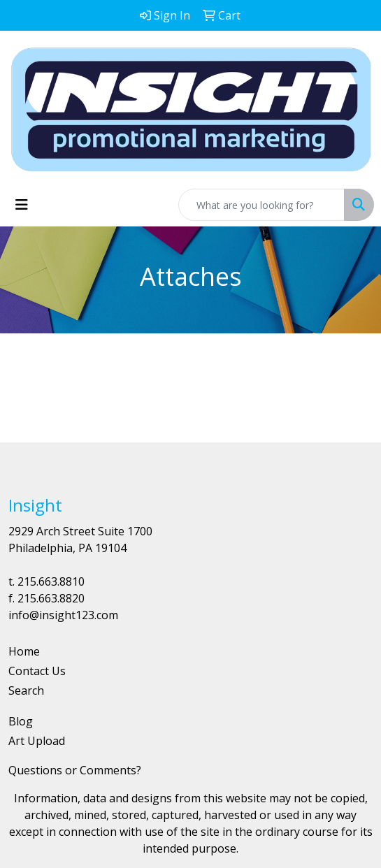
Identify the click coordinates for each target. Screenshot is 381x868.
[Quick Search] (261, 205)
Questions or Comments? (75, 770)
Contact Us (37, 671)
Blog (21, 721)
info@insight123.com (63, 615)
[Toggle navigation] (22, 205)
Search (26, 690)
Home (24, 651)
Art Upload (37, 741)
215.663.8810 (51, 581)
